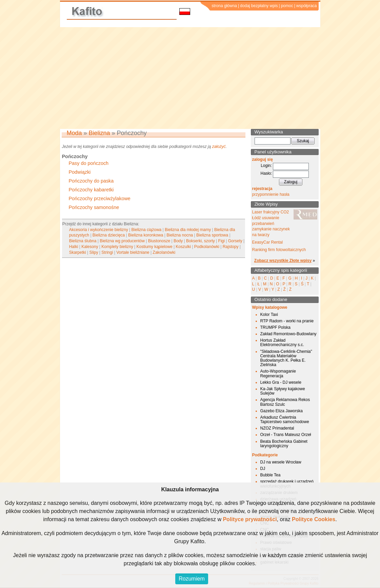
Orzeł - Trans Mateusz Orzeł (286, 435)
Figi (222, 241)
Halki (74, 247)
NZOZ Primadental (277, 428)
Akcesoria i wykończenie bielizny (99, 230)
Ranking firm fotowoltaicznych (279, 250)
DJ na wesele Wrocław (281, 462)
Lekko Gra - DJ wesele (281, 382)
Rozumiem (192, 579)
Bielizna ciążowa (147, 230)
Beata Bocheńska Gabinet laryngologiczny (284, 444)
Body (178, 241)
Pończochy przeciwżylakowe (100, 198)
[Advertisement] (190, 78)
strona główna (224, 6)
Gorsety (235, 241)
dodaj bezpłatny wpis (259, 6)
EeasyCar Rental (268, 242)
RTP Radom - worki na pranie (287, 321)
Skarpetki (78, 252)
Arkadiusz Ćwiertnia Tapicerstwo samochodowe (285, 420)
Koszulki (183, 247)
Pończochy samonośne (94, 207)
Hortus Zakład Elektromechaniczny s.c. (282, 343)
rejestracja (262, 189)
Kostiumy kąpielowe (155, 247)
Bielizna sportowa (212, 235)
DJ (263, 469)
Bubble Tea (271, 475)
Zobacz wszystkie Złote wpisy (283, 261)
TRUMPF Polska (275, 327)
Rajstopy (231, 247)
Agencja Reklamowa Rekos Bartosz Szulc (285, 402)
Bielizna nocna (180, 235)
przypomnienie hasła (271, 194)
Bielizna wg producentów (122, 241)
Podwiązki (80, 172)
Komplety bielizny (117, 247)
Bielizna (99, 133)
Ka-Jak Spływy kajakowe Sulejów (283, 391)
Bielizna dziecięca (109, 235)
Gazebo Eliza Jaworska (282, 411)
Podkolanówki (207, 247)
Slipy (94, 252)
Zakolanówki (164, 252)
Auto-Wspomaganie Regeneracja (278, 373)
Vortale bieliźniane (133, 252)
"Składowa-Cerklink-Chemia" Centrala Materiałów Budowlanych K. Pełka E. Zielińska (286, 358)
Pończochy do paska (91, 181)
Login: (266, 166)
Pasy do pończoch (89, 163)
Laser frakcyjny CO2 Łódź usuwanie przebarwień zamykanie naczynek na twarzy (271, 223)
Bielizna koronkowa (146, 235)
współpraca (307, 6)
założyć (219, 147)
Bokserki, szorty (201, 241)
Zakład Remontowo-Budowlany (288, 334)
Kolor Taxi (269, 315)
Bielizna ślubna (83, 241)
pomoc (287, 6)
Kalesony (90, 247)
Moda (74, 133)
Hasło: (266, 173)
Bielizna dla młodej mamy (188, 230)
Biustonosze (159, 241)
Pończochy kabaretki (91, 190)
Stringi (107, 252)
